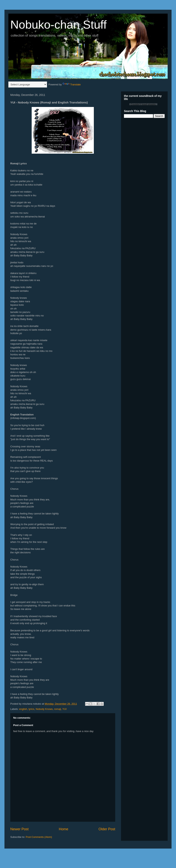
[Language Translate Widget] (28, 85)
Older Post (107, 829)
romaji (58, 709)
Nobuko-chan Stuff (58, 25)
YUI (64, 709)
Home (64, 829)
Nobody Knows (44, 709)
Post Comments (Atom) (39, 837)
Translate (72, 85)
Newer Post (19, 829)
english (23, 709)
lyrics (31, 709)
